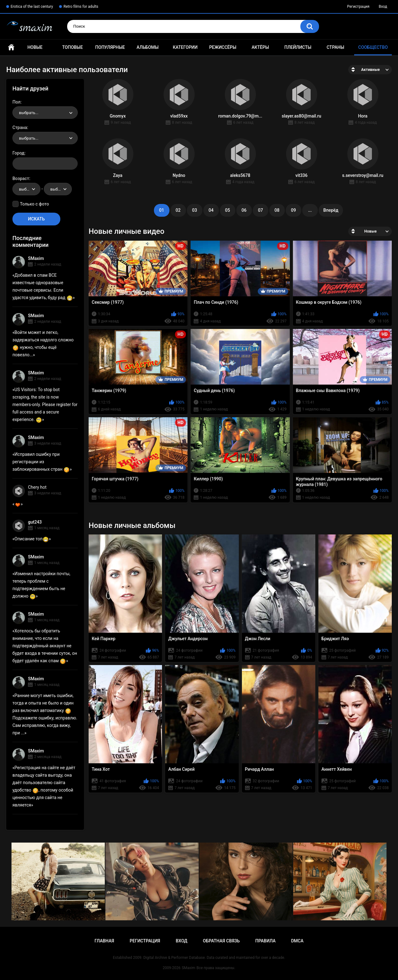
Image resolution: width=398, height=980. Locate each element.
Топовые (72, 47)
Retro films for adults (81, 7)
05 (228, 210)
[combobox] (45, 113)
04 (211, 210)
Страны (335, 47)
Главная (11, 47)
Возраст (21, 178)
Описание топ (32, 539)
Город (19, 153)
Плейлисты (298, 47)
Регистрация (358, 7)
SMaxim (36, 258)
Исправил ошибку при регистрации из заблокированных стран (41, 462)
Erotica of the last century (32, 7)
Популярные (110, 47)
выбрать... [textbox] (29, 113)
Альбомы (148, 47)
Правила (265, 941)
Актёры (260, 47)
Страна (20, 127)
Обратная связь (221, 941)
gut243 (35, 522)
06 (244, 210)
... (310, 210)
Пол (16, 102)
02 (178, 210)
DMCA (297, 941)
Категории (185, 47)
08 (277, 210)
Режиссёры (223, 47)
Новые (35, 47)
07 (261, 210)
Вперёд (331, 210)
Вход (383, 7)
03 (195, 210)
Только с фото (34, 204)
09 (294, 210)
